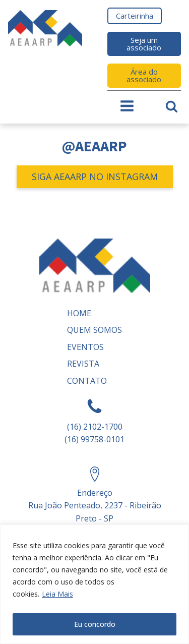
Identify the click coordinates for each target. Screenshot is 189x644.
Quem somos (94, 330)
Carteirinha (135, 16)
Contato (87, 381)
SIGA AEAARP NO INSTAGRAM (95, 177)
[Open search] (172, 106)
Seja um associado (144, 44)
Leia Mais (57, 594)
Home (79, 313)
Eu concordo (95, 624)
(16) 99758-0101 (94, 439)
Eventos (85, 347)
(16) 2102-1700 (95, 427)
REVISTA (83, 364)
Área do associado (144, 75)
